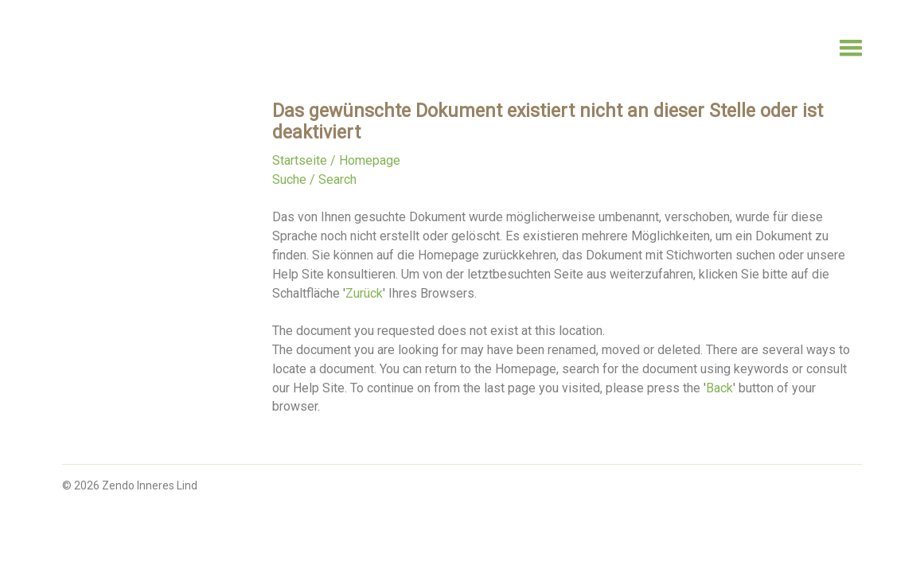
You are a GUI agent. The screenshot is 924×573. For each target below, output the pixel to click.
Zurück (364, 293)
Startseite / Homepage (336, 160)
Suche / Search (314, 179)
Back (719, 388)
